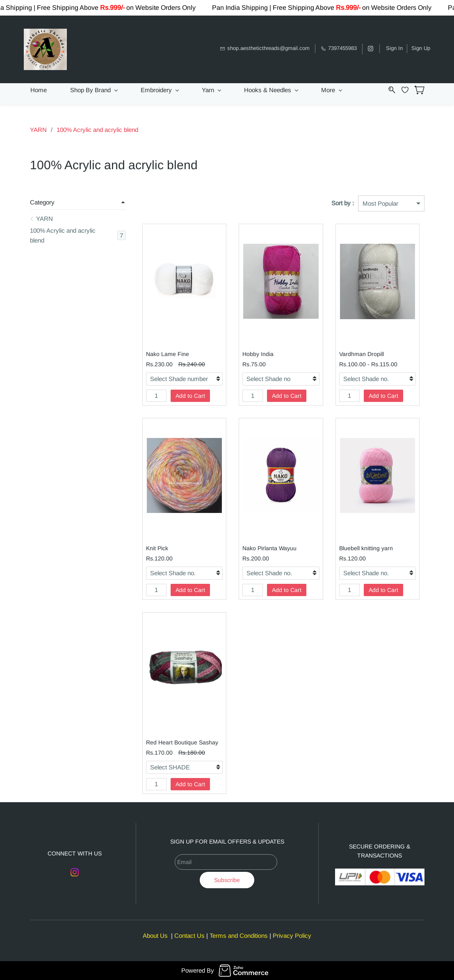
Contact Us (189, 936)
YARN (38, 130)
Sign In (394, 48)
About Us (155, 936)
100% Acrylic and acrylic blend (97, 130)
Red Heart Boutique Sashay (182, 742)
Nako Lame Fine (168, 354)
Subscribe (227, 880)
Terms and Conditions (239, 936)
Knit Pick (157, 548)
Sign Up (421, 48)
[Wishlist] (408, 90)
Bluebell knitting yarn (366, 548)
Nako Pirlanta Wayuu (269, 548)
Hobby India (258, 354)
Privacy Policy (292, 936)
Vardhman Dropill (362, 354)
